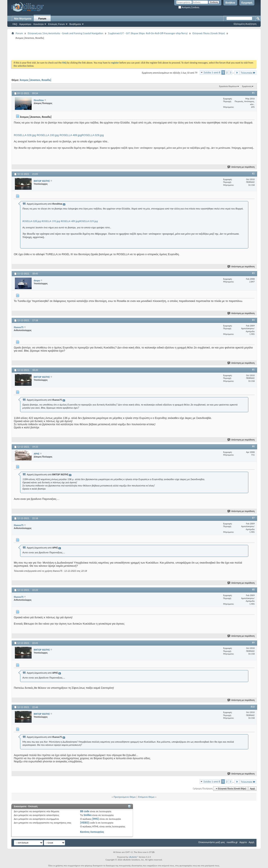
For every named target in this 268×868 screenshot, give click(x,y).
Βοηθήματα (75, 24)
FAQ (15, 24)
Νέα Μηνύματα (23, 19)
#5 (253, 370)
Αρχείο (243, 842)
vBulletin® (133, 857)
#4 (253, 320)
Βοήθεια (230, 3)
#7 (253, 518)
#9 (253, 643)
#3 (253, 273)
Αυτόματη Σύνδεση (189, 7)
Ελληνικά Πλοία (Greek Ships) (209, 33)
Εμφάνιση (247, 86)
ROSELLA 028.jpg (25, 135)
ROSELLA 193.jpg (48, 135)
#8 (253, 590)
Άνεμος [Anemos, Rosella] (35, 80)
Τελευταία (248, 73)
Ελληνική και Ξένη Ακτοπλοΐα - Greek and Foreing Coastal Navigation (65, 33)
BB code (85, 811)
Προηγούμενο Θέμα (125, 797)
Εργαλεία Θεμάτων (228, 86)
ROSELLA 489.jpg (71, 135)
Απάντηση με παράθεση (241, 167)
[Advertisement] (88, 50)
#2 (253, 174)
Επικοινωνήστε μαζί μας (212, 842)
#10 (253, 707)
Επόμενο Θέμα (146, 797)
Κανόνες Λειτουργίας (92, 832)
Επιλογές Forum (56, 24)
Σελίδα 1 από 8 (212, 72)
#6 (253, 446)
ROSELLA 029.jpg (93, 135)
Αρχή (252, 789)
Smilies (88, 815)
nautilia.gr (232, 842)
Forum (42, 19)
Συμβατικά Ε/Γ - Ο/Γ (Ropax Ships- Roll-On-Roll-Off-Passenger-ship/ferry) (148, 33)
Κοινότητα (39, 24)
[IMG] (95, 819)
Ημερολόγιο (25, 24)
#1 (253, 93)
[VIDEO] (85, 823)
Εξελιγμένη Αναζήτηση (245, 24)
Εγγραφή (247, 3)
